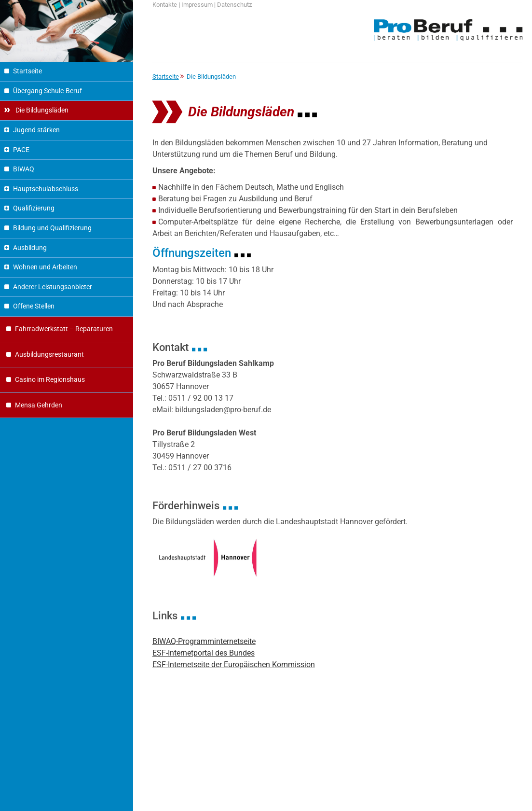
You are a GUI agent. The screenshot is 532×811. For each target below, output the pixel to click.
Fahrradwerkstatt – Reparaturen (64, 329)
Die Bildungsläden (41, 110)
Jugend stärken (36, 130)
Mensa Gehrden (39, 405)
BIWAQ (24, 169)
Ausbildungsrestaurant (49, 355)
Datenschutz (234, 5)
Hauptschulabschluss (46, 189)
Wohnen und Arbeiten (45, 267)
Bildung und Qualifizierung (52, 228)
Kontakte (165, 5)
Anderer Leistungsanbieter (53, 287)
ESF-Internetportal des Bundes (204, 653)
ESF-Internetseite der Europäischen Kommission (234, 664)
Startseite (27, 71)
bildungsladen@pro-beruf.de (223, 410)
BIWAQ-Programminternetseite (204, 641)
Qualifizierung (34, 208)
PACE (21, 150)
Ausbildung (30, 248)
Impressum (197, 5)
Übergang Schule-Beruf (48, 91)
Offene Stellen (34, 306)
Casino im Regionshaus (50, 380)
